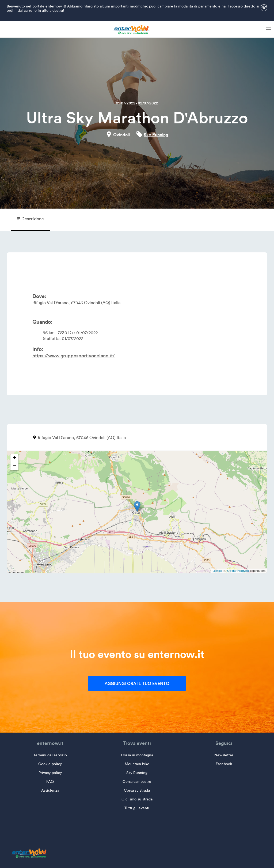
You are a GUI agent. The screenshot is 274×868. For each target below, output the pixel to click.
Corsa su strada (137, 790)
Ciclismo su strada (137, 799)
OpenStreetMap (238, 571)
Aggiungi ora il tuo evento (137, 683)
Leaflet (217, 571)
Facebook (224, 764)
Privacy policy (50, 773)
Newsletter (224, 755)
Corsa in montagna (137, 755)
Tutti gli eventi (137, 808)
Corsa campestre (137, 782)
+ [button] (15, 458)
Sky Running (156, 135)
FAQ (50, 782)
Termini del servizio (50, 755)
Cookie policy (50, 764)
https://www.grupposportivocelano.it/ (74, 356)
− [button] (15, 466)
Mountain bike (137, 764)
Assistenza (50, 790)
